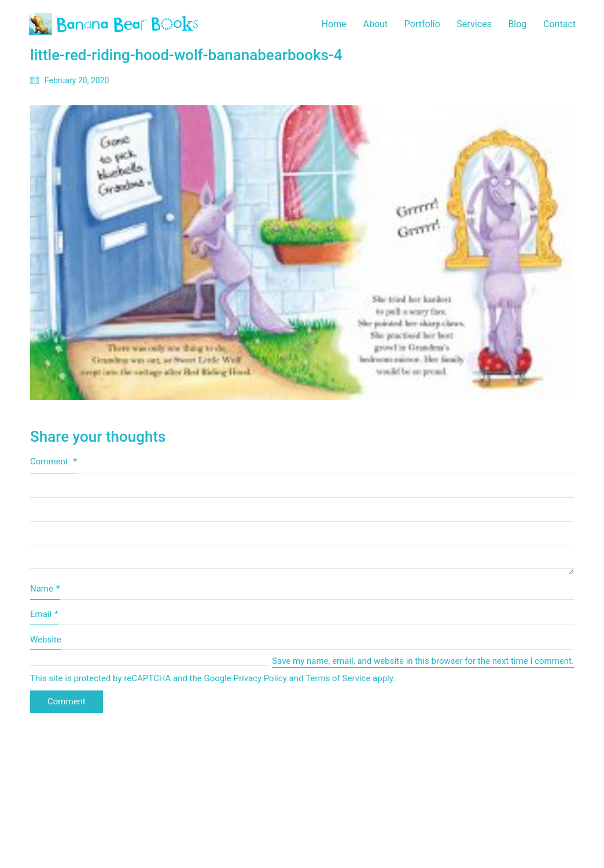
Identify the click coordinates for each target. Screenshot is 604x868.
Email (44, 615)
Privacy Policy (260, 678)
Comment (54, 461)
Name (45, 589)
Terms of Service (338, 678)
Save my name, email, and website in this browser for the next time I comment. (423, 661)
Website (46, 640)
